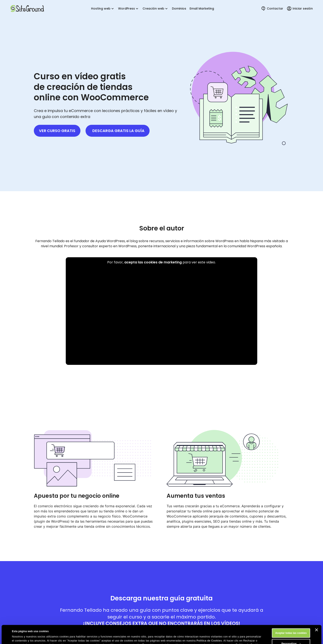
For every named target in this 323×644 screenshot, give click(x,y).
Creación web (156, 9)
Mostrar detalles (22, 637)
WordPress (129, 9)
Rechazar (291, 636)
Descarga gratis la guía (118, 131)
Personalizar (291, 625)
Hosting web (103, 9)
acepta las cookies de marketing (153, 262)
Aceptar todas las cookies (291, 615)
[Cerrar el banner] (316, 611)
